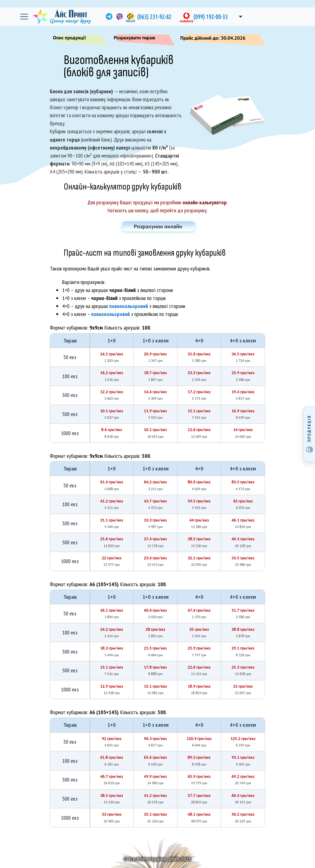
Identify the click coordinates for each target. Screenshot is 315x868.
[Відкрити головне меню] (24, 17)
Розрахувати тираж (142, 39)
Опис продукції (77, 39)
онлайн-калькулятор (205, 202)
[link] (109, 17)
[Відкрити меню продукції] (309, 434)
